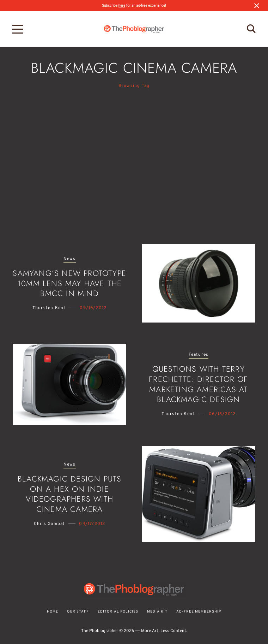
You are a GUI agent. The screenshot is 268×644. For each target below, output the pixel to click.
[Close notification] (257, 6)
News (70, 259)
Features (199, 355)
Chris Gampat (49, 524)
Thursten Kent (49, 308)
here (122, 5)
